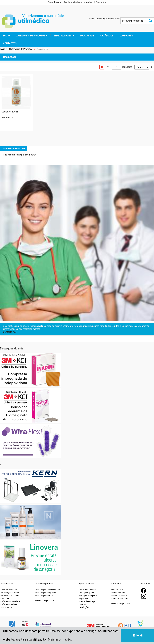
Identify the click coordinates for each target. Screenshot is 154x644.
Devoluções (84, 607)
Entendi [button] (138, 635)
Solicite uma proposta (44, 601)
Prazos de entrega (87, 601)
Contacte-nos (10, 332)
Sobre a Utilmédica (9, 590)
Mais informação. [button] (60, 639)
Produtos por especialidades (47, 590)
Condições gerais (87, 593)
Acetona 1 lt (7, 118)
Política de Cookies (9, 604)
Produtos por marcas (44, 596)
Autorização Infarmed (10, 593)
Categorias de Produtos (21, 49)
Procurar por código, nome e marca (105, 19)
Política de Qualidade (10, 596)
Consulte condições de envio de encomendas (70, 2)
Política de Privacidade (10, 601)
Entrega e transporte (88, 596)
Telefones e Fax (118, 593)
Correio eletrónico (119, 596)
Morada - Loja (117, 590)
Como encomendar (87, 590)
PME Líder (5, 598)
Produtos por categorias (45, 593)
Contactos (101, 2)
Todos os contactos (120, 598)
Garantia (83, 604)
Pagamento (84, 598)
